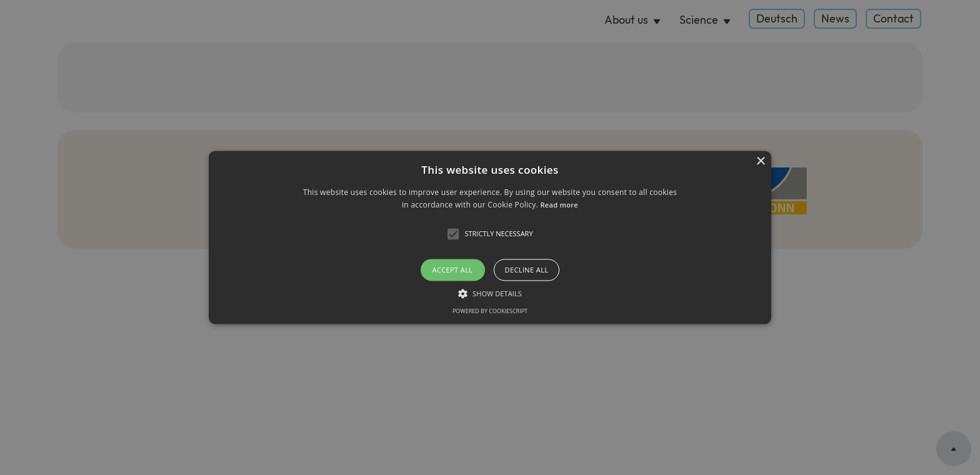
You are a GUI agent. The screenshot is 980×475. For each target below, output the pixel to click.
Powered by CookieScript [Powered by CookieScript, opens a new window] (490, 312)
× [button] (760, 162)
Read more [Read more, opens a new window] (559, 205)
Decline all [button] (527, 270)
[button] (490, 237)
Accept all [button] (453, 270)
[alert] (490, 237)
